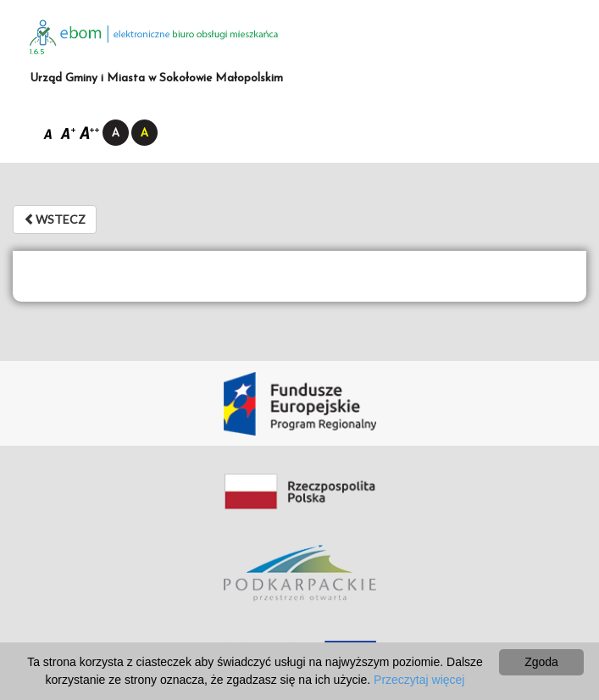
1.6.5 (37, 52)
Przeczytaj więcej (419, 680)
